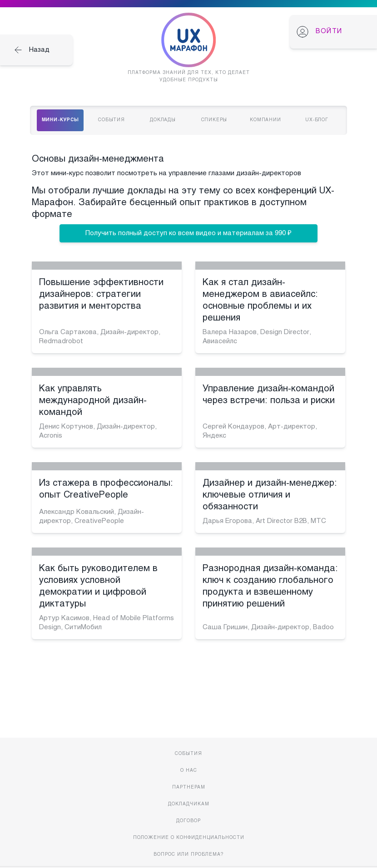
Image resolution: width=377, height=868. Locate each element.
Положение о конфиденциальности (189, 838)
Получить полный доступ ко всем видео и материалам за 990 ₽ (188, 233)
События (188, 754)
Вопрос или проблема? (189, 855)
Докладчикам (189, 804)
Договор (188, 821)
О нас (189, 771)
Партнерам (189, 787)
